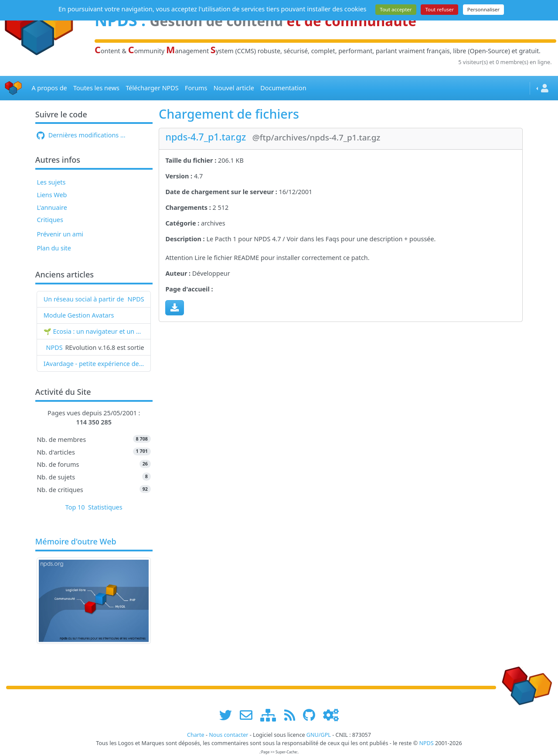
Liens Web (52, 195)
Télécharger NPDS (152, 88)
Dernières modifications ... (81, 135)
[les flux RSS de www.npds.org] (293, 715)
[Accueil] (14, 88)
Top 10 (75, 507)
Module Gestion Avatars (79, 315)
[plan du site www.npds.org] (271, 715)
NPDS (136, 299)
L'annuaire (52, 207)
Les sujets (51, 182)
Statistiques (105, 507)
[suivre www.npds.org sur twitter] (229, 715)
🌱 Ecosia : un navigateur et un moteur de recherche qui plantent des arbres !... (94, 331)
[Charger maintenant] (175, 308)
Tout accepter (396, 9)
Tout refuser (439, 9)
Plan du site (54, 248)
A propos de (49, 88)
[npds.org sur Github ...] (312, 715)
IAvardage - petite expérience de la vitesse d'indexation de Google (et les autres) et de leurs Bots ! (94, 364)
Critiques (50, 220)
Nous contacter (228, 735)
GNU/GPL (319, 735)
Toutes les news (96, 88)
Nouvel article (234, 88)
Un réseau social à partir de (84, 299)
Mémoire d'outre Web (76, 542)
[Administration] (331, 715)
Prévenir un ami (60, 234)
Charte (196, 735)
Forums (196, 88)
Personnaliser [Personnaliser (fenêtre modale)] (483, 9)
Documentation (283, 88)
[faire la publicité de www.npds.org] (249, 715)
